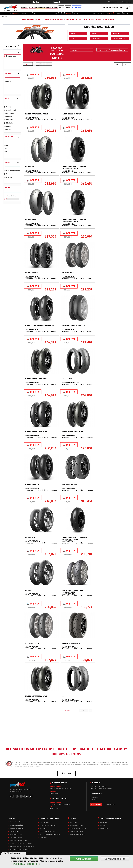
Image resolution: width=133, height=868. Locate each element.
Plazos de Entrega (16, 837)
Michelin (9, 123)
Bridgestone (10, 107)
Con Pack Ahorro (12, 171)
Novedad (9, 174)
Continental (10, 110)
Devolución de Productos (18, 840)
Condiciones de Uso (76, 825)
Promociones (44, 822)
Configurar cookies (115, 859)
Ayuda (58, 2)
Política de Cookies (76, 831)
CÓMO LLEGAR (110, 804)
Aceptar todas (84, 859)
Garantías (43, 828)
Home (4, 17)
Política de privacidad (77, 834)
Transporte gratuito (16, 828)
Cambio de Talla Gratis (47, 831)
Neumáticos (10, 56)
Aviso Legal (74, 822)
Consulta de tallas (16, 834)
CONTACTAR (96, 804)
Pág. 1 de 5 (28, 64)
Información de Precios (78, 828)
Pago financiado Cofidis (48, 825)
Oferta (8, 177)
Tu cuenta (114, 2)
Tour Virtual (104, 828)
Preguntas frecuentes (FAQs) (19, 850)
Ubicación (103, 822)
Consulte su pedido (16, 825)
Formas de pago (15, 831)
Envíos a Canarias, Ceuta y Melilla (21, 843)
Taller (36, 2)
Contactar (103, 825)
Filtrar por (10, 46)
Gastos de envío (15, 822)
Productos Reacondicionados (50, 834)
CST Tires (9, 113)
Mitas (8, 126)
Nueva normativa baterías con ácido (22, 846)
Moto (7, 81)
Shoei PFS (43, 837)
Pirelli (8, 129)
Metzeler (9, 120)
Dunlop (8, 117)
